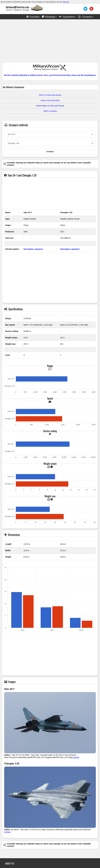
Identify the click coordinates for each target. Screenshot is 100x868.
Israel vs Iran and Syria (50, 100)
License (76, 757)
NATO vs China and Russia (50, 95)
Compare (50, 152)
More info (66, 2)
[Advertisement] (50, 42)
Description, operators (33, 249)
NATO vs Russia (50, 111)
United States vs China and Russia (50, 106)
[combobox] (50, 134)
